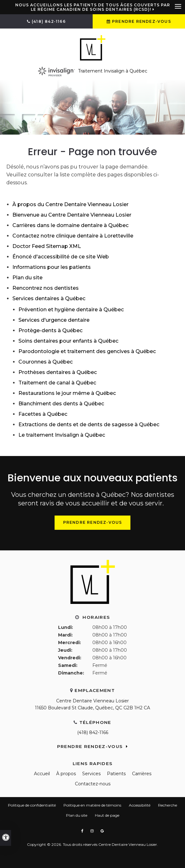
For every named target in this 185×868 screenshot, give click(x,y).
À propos (66, 774)
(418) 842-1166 (93, 732)
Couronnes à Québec (46, 362)
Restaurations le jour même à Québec (67, 393)
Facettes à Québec (43, 414)
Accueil (42, 774)
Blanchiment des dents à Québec (61, 404)
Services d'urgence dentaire (54, 320)
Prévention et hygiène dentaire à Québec (71, 310)
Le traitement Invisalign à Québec (62, 435)
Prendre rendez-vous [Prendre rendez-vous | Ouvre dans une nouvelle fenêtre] (142, 21)
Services (91, 774)
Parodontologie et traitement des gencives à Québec (87, 351)
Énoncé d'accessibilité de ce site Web (61, 257)
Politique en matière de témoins (92, 805)
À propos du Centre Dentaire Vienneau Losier (70, 204)
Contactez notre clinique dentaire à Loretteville (73, 236)
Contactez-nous (93, 784)
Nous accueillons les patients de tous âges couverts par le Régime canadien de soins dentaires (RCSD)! (93, 7)
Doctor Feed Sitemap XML (47, 246)
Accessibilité (140, 805)
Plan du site (27, 278)
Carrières (142, 774)
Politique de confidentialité (32, 805)
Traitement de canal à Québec (57, 383)
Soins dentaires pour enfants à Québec (68, 341)
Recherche (168, 805)
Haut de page (107, 815)
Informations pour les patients (52, 267)
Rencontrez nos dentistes (46, 288)
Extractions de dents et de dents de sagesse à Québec (89, 424)
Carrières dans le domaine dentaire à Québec (70, 225)
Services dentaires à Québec (49, 298)
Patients (116, 774)
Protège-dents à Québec (50, 330)
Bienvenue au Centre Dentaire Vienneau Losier (72, 215)
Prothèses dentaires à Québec (58, 372)
